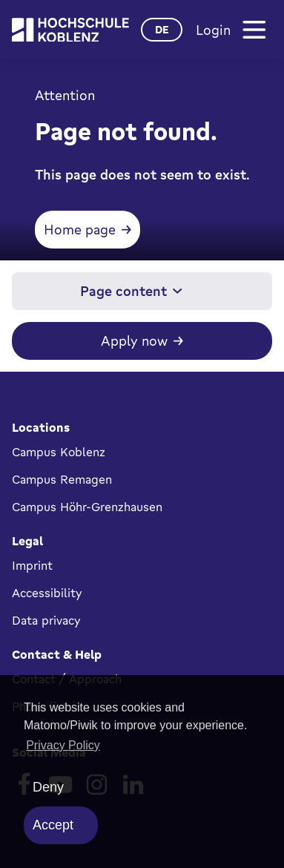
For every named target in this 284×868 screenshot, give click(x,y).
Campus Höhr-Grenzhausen (87, 507)
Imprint (32, 565)
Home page (80, 229)
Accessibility (47, 593)
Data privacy (46, 620)
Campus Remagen (62, 479)
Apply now (134, 341)
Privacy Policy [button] (63, 745)
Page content (131, 291)
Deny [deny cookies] (48, 787)
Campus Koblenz (59, 452)
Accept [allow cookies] (53, 825)
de (162, 29)
